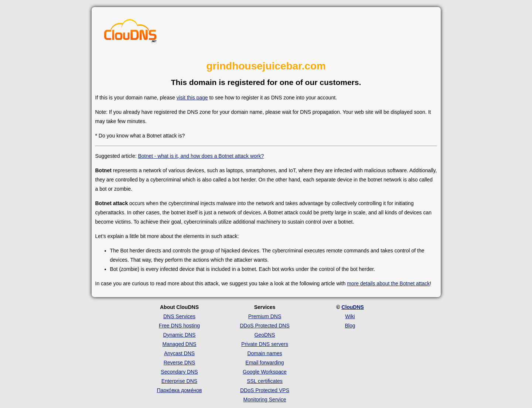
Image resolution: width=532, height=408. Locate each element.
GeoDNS (265, 335)
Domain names (265, 353)
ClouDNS (353, 307)
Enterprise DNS (179, 381)
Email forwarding (265, 363)
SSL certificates (265, 381)
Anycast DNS (179, 353)
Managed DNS (180, 344)
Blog (350, 326)
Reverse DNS (180, 363)
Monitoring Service (265, 399)
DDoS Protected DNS (265, 326)
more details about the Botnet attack (388, 283)
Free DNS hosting (179, 326)
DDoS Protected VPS (265, 390)
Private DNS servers (265, 344)
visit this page (192, 98)
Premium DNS (265, 316)
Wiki (350, 316)
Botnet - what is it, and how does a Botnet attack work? (201, 156)
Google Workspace (265, 372)
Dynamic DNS (180, 335)
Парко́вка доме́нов (180, 390)
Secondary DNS (179, 372)
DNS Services (179, 316)
